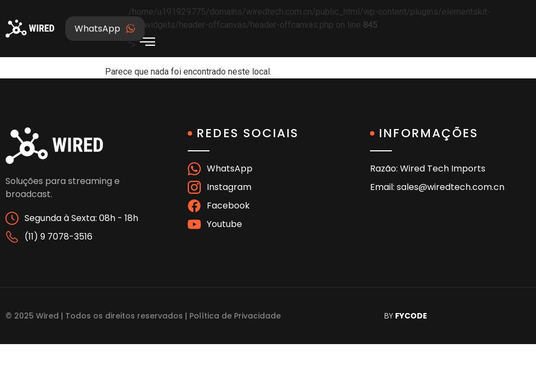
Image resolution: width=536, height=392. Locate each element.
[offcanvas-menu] (147, 42)
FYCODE (411, 316)
